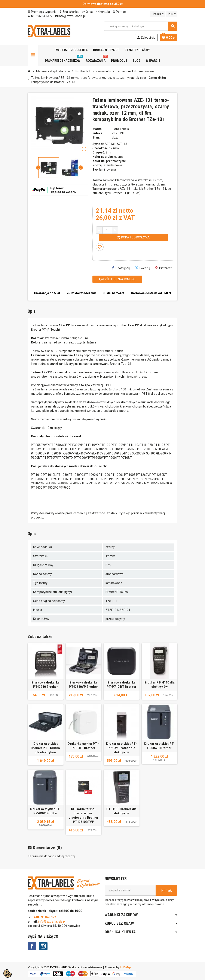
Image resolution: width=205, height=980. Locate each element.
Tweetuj (142, 268)
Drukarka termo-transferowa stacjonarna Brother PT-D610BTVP (84, 815)
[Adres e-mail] (130, 890)
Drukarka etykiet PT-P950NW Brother (45, 811)
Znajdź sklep (69, 12)
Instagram (43, 946)
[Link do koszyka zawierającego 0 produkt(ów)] (169, 38)
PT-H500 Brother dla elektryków (121, 811)
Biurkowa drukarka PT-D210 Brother (45, 685)
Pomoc (119, 12)
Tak (167, 890)
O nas (88, 12)
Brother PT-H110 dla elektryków (160, 685)
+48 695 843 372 (45, 917)
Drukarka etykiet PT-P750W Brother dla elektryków (121, 748)
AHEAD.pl (126, 967)
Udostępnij (121, 268)
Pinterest (163, 268)
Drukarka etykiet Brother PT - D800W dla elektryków (45, 748)
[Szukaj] (140, 26)
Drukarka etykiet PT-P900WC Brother (160, 746)
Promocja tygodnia (42, 12)
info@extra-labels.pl (70, 16)
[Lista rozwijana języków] (157, 14)
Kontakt (103, 12)
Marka (97, 129)
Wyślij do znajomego (117, 279)
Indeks (97, 133)
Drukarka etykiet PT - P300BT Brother (83, 746)
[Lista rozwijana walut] (172, 14)
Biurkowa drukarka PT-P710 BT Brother (121, 685)
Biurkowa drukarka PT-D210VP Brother (83, 685)
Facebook (32, 946)
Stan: (96, 137)
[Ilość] (107, 230)
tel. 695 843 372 (40, 16)
